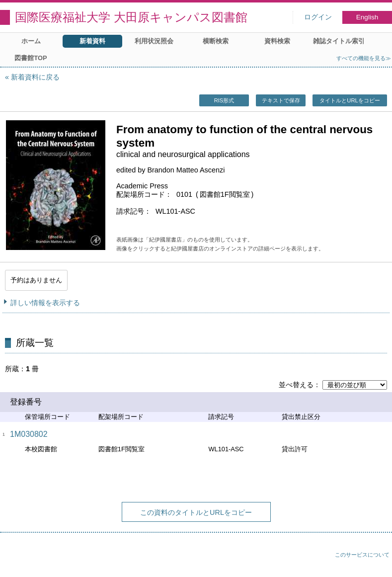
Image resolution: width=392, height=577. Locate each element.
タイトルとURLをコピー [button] (350, 100)
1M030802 (29, 434)
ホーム (31, 41)
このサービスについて (362, 555)
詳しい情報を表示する (45, 303)
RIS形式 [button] (224, 100)
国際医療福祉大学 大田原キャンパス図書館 (131, 17)
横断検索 (216, 41)
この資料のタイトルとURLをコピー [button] (196, 512)
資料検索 (277, 41)
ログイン (318, 17)
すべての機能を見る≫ (364, 58)
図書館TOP (31, 58)
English (367, 17)
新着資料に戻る (35, 77)
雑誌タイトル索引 (339, 41)
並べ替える (296, 385)
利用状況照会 (154, 41)
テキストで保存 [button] (281, 100)
